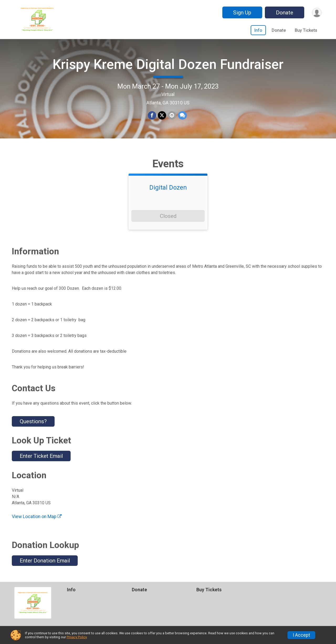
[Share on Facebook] (152, 116)
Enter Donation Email (45, 561)
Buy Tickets (306, 30)
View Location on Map (37, 517)
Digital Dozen (168, 188)
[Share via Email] (172, 116)
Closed (168, 216)
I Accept (301, 635)
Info (258, 30)
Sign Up (242, 13)
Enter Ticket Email (41, 456)
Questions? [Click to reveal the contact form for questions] (33, 421)
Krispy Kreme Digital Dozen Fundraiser (168, 64)
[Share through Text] (182, 116)
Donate (284, 13)
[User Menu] (317, 12)
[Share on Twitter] (162, 116)
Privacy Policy (77, 637)
